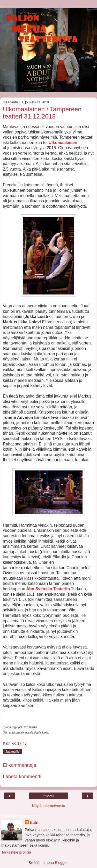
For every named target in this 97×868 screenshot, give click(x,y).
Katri (34, 823)
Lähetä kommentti (22, 776)
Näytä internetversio (49, 806)
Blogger (61, 863)
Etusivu (48, 796)
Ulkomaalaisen (63, 143)
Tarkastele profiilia (16, 852)
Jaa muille (12, 752)
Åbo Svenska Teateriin (48, 589)
